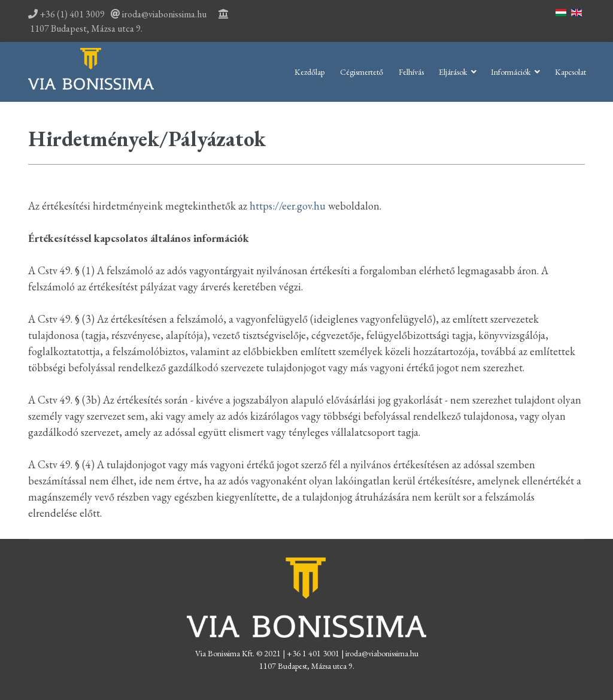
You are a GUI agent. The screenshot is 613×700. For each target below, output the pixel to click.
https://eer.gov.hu (288, 206)
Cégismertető (362, 72)
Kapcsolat (570, 72)
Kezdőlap (309, 72)
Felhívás (411, 72)
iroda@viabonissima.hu (164, 14)
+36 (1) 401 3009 (66, 14)
